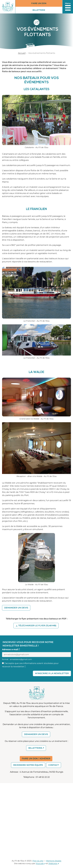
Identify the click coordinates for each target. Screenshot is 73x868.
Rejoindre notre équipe (28, 765)
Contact (54, 765)
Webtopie (53, 863)
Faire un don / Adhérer (36, 759)
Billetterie (41, 11)
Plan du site (38, 861)
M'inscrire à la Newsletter (52, 673)
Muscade (40, 863)
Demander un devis (16, 608)
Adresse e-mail (11, 649)
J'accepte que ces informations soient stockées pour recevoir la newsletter (30, 665)
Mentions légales (54, 861)
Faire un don (39, 3)
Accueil (22, 53)
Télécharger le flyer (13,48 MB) (38, 625)
